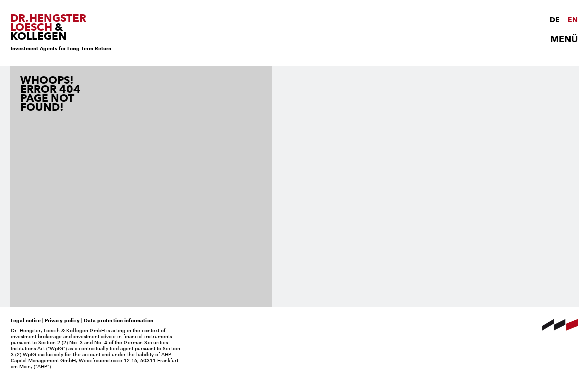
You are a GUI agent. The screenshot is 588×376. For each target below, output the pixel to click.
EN (573, 20)
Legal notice (26, 320)
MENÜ (564, 39)
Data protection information (118, 320)
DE (555, 20)
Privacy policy (62, 320)
